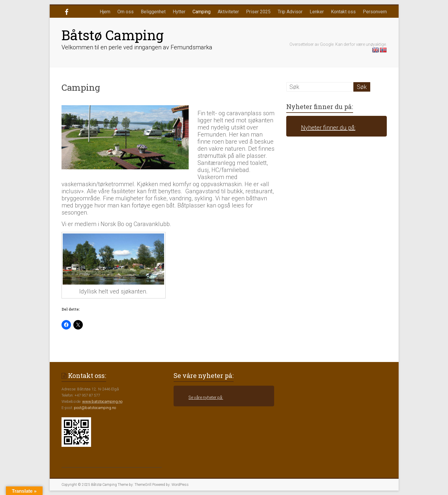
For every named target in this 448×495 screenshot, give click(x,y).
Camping (202, 12)
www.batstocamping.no (102, 401)
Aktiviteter (228, 12)
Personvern (375, 12)
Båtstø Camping (113, 35)
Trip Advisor (290, 12)
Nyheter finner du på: (320, 107)
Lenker (317, 12)
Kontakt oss (343, 12)
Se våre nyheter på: (204, 375)
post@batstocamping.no (95, 408)
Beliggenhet (153, 12)
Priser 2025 (258, 12)
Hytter (179, 12)
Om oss (126, 12)
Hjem (105, 12)
